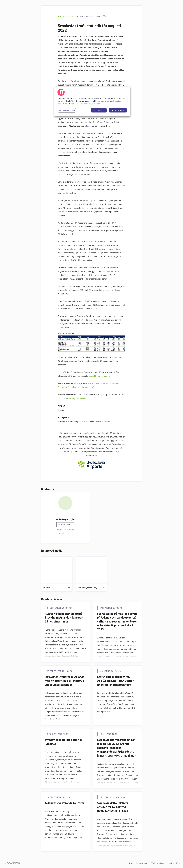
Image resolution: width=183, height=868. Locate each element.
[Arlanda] (57, 570)
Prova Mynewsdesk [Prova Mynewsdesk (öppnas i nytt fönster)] (138, 863)
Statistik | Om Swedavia (99, 376)
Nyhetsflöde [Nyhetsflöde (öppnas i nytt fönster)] (174, 863)
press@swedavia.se (77, 398)
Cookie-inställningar (67, 110)
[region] (92, 102)
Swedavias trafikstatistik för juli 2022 (63, 742)
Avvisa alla (99, 110)
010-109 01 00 (65, 533)
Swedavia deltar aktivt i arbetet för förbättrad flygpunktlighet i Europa (113, 807)
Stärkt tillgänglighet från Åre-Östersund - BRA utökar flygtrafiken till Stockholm (115, 681)
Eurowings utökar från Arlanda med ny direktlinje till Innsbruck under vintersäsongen (65, 681)
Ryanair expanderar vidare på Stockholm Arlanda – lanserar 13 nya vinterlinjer (64, 617)
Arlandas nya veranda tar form (64, 803)
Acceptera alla (118, 110)
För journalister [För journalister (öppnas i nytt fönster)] (158, 863)
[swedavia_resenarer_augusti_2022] (92, 570)
